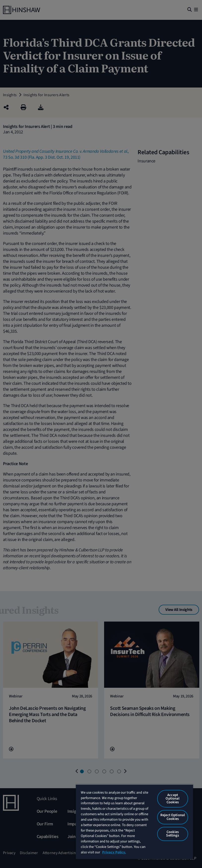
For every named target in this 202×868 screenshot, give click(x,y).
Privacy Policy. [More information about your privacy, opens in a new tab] (114, 852)
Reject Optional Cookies (173, 817)
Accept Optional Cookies (173, 799)
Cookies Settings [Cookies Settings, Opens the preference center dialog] (173, 834)
